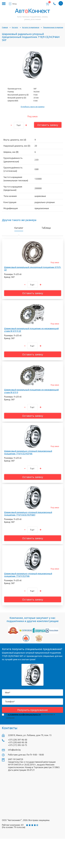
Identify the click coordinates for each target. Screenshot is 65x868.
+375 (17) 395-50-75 (18, 745)
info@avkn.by (14, 750)
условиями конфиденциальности (24, 714)
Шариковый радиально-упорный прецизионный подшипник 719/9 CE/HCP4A (28, 452)
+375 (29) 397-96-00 (18, 740)
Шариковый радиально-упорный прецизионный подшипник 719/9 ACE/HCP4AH (28, 514)
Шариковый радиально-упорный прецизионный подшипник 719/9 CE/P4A (28, 575)
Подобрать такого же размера (33, 107)
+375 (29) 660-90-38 (18, 742)
